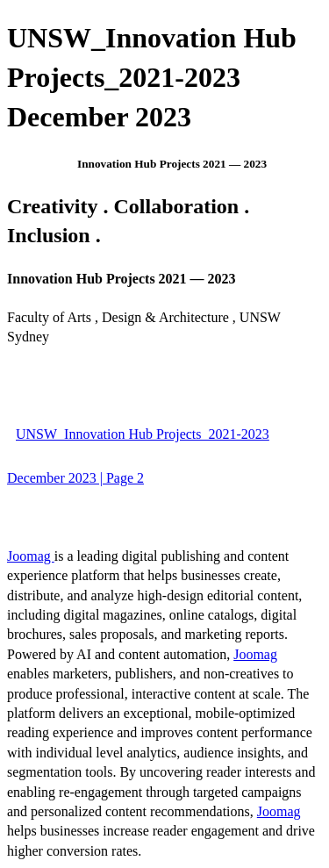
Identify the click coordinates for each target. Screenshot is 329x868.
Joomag (31, 556)
